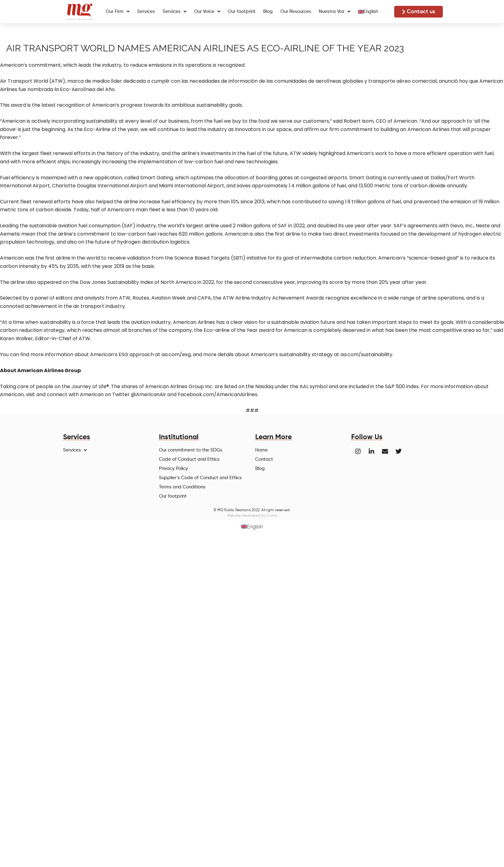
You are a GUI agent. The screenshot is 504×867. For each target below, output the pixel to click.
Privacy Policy (173, 469)
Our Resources (296, 12)
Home (262, 450)
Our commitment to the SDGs (191, 450)
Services (146, 12)
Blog (268, 12)
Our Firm (118, 12)
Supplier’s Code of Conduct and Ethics (200, 478)
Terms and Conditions (182, 487)
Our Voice (207, 12)
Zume (272, 515)
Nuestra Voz (335, 12)
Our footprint (242, 12)
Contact (264, 459)
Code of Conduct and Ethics (189, 459)
